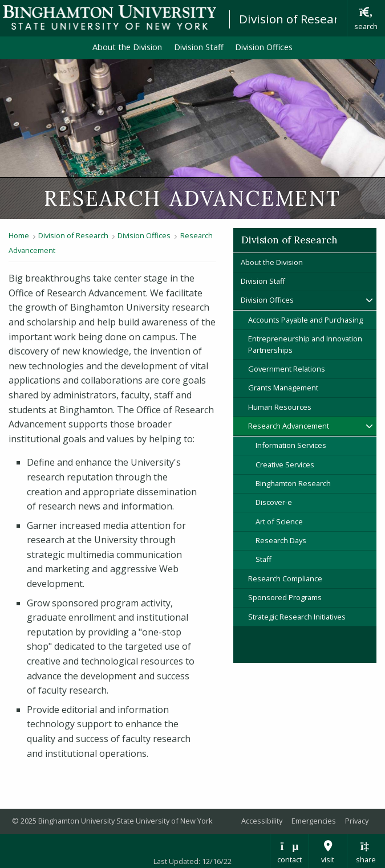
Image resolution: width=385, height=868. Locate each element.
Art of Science (279, 521)
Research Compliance (285, 578)
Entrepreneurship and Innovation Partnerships (305, 344)
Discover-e (274, 502)
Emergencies (314, 821)
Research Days (281, 540)
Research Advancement (289, 426)
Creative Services (285, 464)
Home (19, 235)
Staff (264, 559)
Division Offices (264, 47)
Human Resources (280, 407)
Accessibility (262, 821)
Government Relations (287, 369)
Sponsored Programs (285, 597)
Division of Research (295, 19)
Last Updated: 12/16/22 (193, 861)
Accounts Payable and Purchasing (305, 320)
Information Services (291, 445)
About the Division (127, 47)
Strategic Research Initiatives (297, 617)
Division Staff (199, 47)
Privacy (357, 821)
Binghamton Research (293, 483)
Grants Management (283, 388)
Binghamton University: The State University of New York (110, 17)
